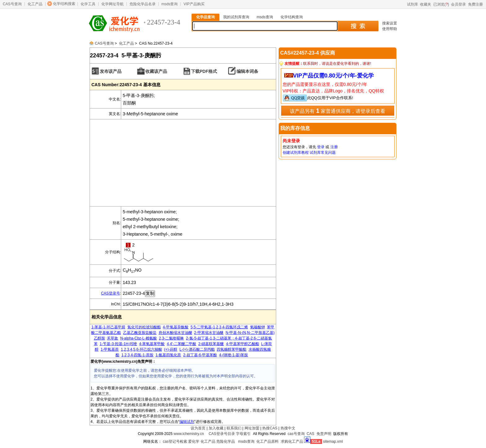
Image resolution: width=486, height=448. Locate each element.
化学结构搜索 (64, 4)
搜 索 (358, 26)
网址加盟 (252, 428)
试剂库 (413, 4)
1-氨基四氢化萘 (168, 355)
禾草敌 (113, 338)
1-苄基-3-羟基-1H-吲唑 (118, 344)
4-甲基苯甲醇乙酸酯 (243, 344)
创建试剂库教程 (296, 153)
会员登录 (458, 4)
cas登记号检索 (175, 441)
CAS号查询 (12, 4)
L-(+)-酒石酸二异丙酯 (197, 349)
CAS (310, 434)
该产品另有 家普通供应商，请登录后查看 (338, 111)
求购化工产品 (292, 441)
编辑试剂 (187, 422)
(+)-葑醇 (171, 349)
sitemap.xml (333, 441)
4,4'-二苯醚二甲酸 (181, 344)
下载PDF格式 (204, 71)
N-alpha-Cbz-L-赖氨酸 (139, 338)
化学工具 (88, 4)
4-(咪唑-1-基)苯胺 (234, 355)
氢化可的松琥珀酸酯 (144, 327)
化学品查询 (205, 17)
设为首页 (198, 428)
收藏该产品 (156, 71)
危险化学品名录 (143, 4)
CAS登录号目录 (222, 434)
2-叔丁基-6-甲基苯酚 (200, 355)
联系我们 (234, 428)
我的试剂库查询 (236, 17)
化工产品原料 (267, 441)
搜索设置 (390, 23)
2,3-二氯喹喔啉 (172, 338)
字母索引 (243, 434)
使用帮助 (390, 29)
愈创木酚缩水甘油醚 (175, 333)
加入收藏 (216, 428)
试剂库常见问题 (323, 153)
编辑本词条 (247, 71)
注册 (334, 147)
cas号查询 (296, 434)
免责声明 (324, 434)
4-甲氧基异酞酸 (176, 327)
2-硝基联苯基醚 (211, 344)
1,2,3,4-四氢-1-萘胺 (137, 355)
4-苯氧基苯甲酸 (152, 344)
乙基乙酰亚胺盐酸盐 (140, 333)
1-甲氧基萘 (110, 349)
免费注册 (475, 4)
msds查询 (170, 4)
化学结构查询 (292, 17)
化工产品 (35, 4)
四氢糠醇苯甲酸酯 (232, 349)
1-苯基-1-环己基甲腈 (108, 327)
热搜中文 (288, 428)
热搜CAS (270, 428)
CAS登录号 (110, 293)
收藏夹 (426, 4)
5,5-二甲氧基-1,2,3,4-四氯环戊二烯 (219, 327)
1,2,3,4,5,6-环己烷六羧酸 (141, 349)
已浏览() (441, 4)
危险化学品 (226, 441)
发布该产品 (111, 71)
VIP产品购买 (194, 4)
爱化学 (194, 441)
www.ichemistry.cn (189, 434)
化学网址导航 (113, 4)
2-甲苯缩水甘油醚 (209, 333)
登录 (321, 147)
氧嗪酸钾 (258, 327)
